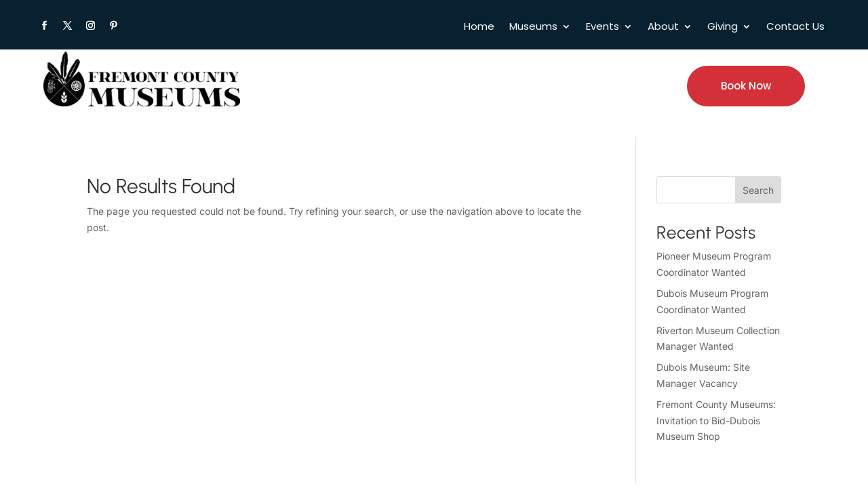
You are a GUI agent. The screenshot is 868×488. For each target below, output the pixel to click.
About (663, 27)
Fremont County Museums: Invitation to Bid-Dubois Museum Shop (716, 421)
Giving (723, 27)
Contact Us (795, 27)
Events (603, 27)
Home (479, 27)
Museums (533, 27)
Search (758, 190)
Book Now (746, 86)
